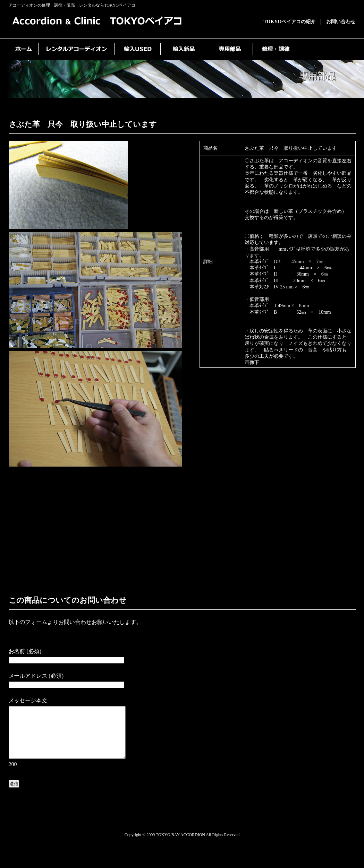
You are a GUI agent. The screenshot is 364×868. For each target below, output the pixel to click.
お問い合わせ (341, 22)
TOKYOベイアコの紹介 (290, 22)
